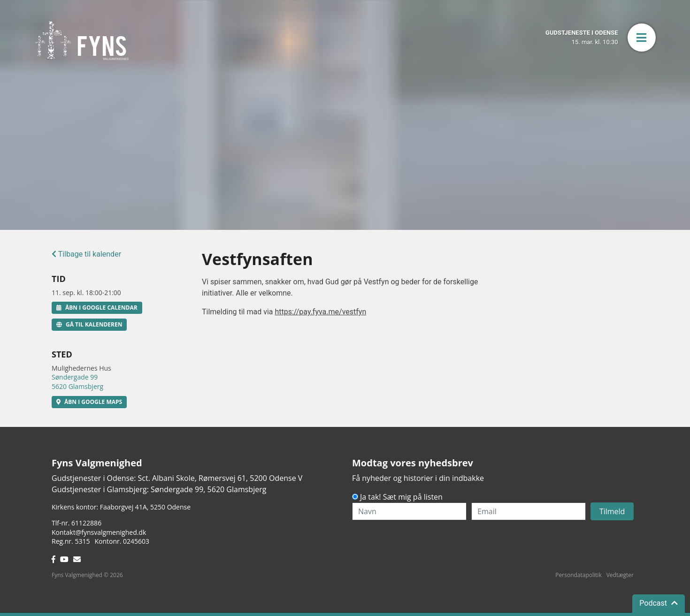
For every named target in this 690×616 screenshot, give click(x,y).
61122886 (86, 523)
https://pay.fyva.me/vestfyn (320, 312)
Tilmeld (612, 511)
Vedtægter (620, 575)
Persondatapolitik (578, 575)
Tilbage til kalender (86, 254)
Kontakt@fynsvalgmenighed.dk (99, 532)
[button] (642, 38)
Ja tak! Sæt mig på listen (401, 497)
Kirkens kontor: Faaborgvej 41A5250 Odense (121, 507)
